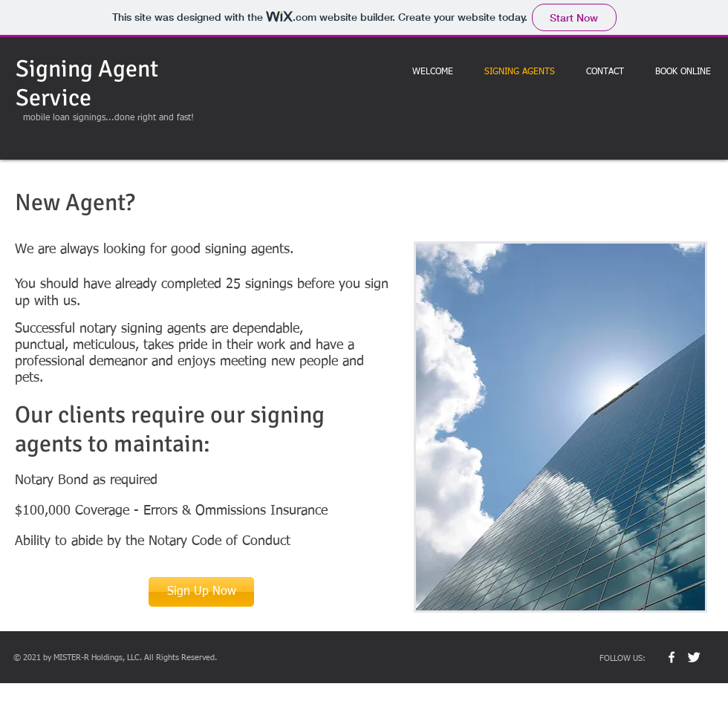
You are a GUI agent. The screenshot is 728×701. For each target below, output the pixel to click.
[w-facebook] (672, 657)
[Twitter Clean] (694, 657)
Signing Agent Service (87, 83)
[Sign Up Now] (201, 592)
